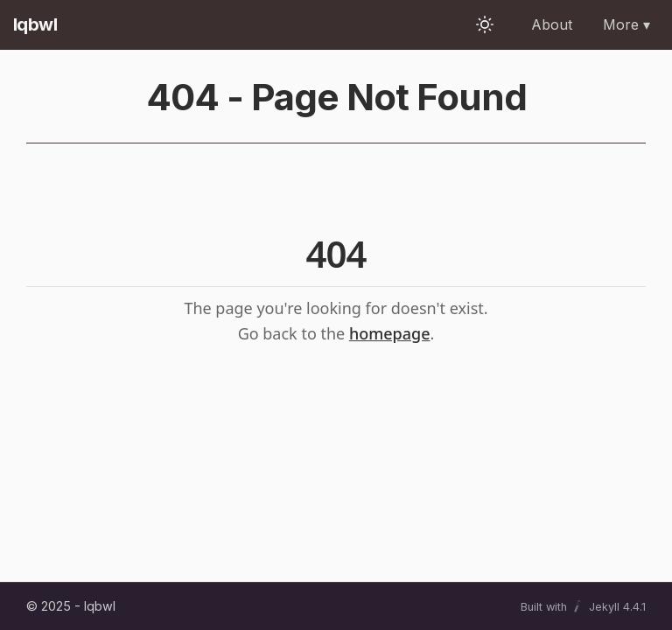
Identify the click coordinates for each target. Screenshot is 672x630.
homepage (390, 333)
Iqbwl (35, 24)
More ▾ (626, 24)
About (552, 24)
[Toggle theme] (485, 24)
